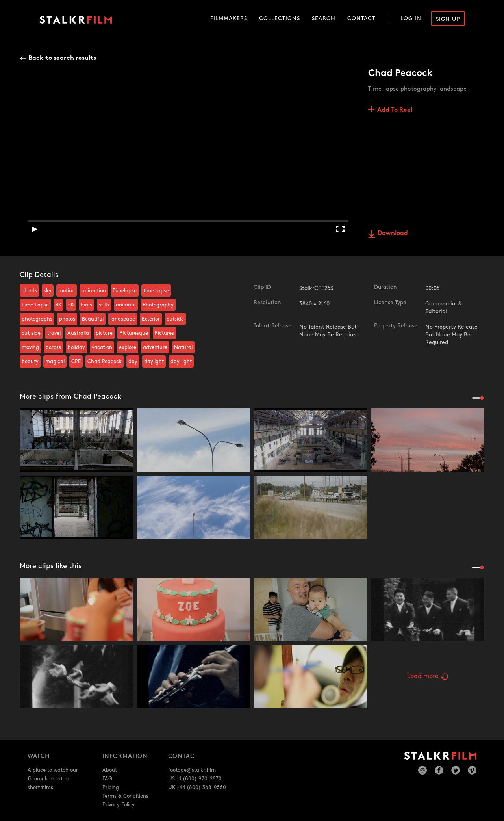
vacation (102, 347)
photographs (37, 319)
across (53, 347)
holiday (76, 347)
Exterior (151, 319)
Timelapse (125, 291)
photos (67, 319)
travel (54, 333)
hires (86, 305)
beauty (30, 362)
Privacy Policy (119, 805)
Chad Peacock (105, 362)
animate (126, 305)
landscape (123, 319)
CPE (76, 362)
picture (104, 333)
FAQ (107, 779)
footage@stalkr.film (192, 770)
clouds (29, 291)
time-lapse (156, 291)
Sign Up (448, 19)
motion (67, 291)
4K (58, 305)
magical (55, 362)
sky (48, 291)
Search (324, 18)
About (110, 770)
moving (30, 347)
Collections (280, 18)
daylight (154, 362)
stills (104, 305)
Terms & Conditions (125, 796)
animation (94, 291)
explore (128, 347)
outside (175, 319)
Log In (411, 18)
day (133, 362)
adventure (155, 347)
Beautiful (93, 319)
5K (71, 305)
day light (181, 362)
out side (31, 333)
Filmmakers (229, 18)
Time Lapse (35, 305)
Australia (78, 333)
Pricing (111, 788)
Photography (158, 305)
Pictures (164, 333)
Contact (361, 18)
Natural (183, 347)
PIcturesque (134, 333)
